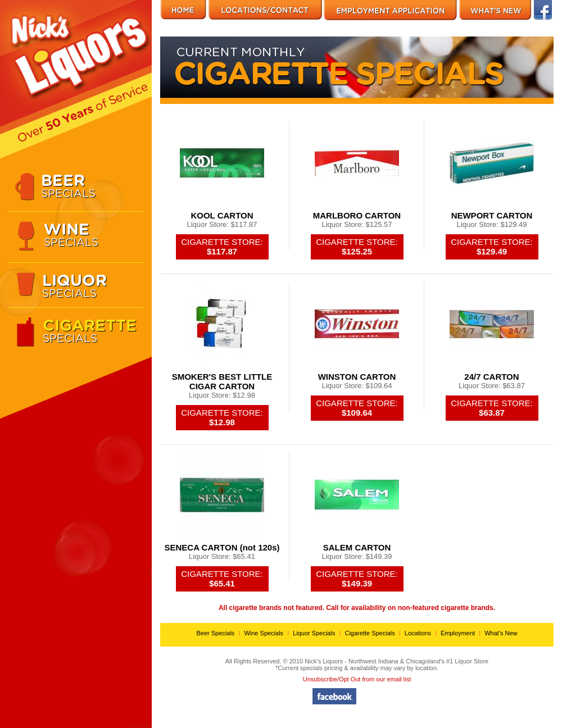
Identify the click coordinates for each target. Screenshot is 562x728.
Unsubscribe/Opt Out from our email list (357, 679)
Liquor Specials (314, 633)
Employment (458, 633)
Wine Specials (264, 633)
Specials (89, 185)
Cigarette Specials (370, 633)
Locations (418, 633)
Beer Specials (215, 633)
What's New (501, 633)
